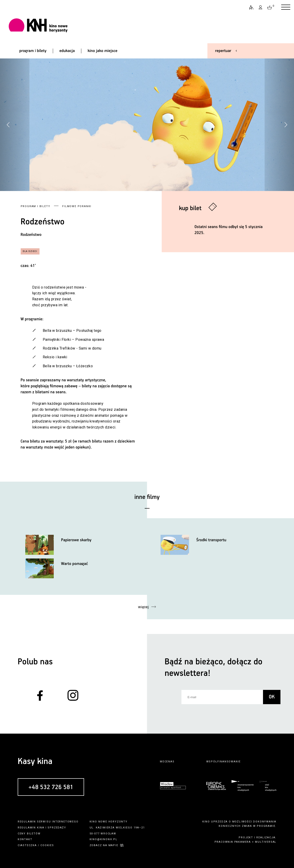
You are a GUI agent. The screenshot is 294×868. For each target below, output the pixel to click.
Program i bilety (35, 206)
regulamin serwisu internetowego (48, 822)
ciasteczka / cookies (36, 845)
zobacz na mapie (104, 845)
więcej (143, 607)
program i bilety (33, 51)
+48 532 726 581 (51, 787)
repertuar (223, 51)
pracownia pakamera (233, 842)
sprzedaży (57, 828)
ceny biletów (29, 834)
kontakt (25, 839)
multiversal (266, 842)
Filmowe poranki (77, 206)
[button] (286, 125)
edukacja (67, 51)
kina (41, 828)
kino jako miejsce (103, 51)
